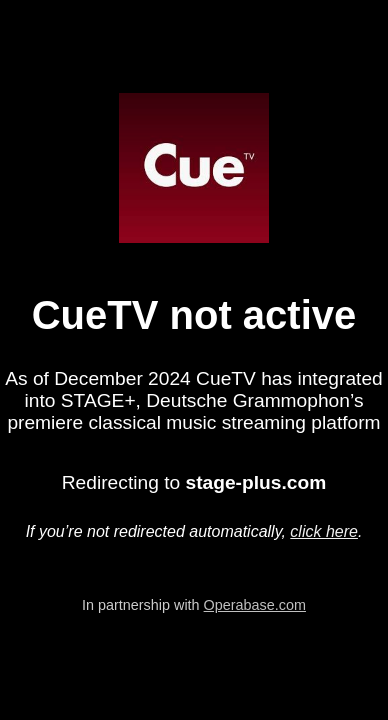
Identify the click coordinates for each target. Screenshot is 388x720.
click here (324, 531)
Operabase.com (255, 605)
